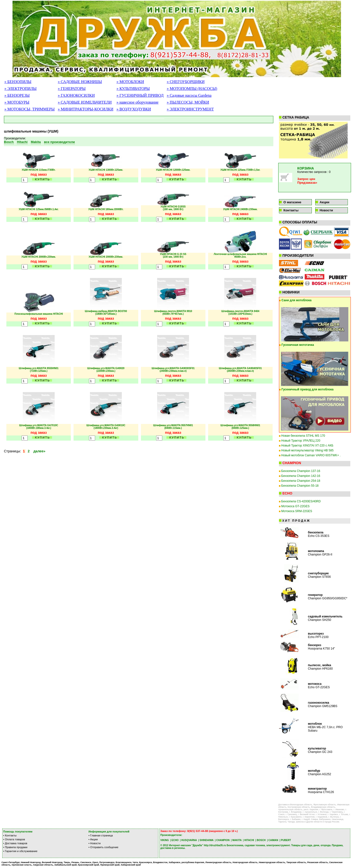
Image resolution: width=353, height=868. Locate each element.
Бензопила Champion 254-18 (301, 481)
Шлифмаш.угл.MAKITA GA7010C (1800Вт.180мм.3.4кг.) (39, 427)
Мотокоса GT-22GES (295, 506)
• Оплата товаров (14, 839)
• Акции (93, 839)
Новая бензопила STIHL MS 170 (303, 436)
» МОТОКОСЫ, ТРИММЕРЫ (30, 109)
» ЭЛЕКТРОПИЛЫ (20, 89)
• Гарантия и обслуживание (20, 851)
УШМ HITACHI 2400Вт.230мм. (240, 209)
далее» (39, 451)
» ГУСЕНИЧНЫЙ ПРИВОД (140, 95)
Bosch (9, 142)
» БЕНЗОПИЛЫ (18, 82)
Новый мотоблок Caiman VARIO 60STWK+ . (311, 455)
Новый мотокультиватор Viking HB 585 (307, 450)
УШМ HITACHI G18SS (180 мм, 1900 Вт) (173, 208)
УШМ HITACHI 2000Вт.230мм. (38, 257)
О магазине (292, 202)
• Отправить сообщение (103, 847)
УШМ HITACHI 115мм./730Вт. (39, 170)
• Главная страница (101, 835)
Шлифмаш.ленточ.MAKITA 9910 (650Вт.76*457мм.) (173, 313)
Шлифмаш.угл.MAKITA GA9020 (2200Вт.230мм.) (106, 370)
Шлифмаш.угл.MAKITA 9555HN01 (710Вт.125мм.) (39, 370)
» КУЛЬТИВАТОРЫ (133, 89)
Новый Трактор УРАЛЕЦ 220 (301, 441)
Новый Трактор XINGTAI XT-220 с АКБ (307, 446)
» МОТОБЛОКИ (130, 82)
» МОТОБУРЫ (17, 102)
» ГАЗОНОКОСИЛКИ (76, 95)
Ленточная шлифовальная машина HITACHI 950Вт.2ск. (240, 255)
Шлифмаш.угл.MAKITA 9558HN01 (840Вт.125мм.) (240, 427)
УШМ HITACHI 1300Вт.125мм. (106, 170)
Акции (325, 202)
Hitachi (22, 142)
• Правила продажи (15, 847)
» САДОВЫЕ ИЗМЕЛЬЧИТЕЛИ (85, 102)
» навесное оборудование (137, 102)
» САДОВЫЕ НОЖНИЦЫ (80, 82)
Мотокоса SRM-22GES (297, 511)
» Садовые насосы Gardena (189, 95)
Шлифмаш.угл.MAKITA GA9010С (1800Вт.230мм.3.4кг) (106, 427)
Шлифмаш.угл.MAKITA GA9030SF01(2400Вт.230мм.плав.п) (173, 370)
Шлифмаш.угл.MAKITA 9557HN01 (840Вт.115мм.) (173, 427)
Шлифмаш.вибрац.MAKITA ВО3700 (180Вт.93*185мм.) (106, 313)
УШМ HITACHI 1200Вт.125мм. (173, 170)
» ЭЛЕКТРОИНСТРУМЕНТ (190, 109)
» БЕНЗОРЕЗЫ (17, 95)
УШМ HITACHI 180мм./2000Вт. (106, 209)
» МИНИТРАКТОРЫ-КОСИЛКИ (86, 109)
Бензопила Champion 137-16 (301, 471)
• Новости (95, 843)
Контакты (291, 210)
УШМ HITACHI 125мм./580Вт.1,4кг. (38, 209)
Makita (36, 142)
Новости (326, 210)
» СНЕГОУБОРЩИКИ (186, 82)
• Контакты (10, 835)
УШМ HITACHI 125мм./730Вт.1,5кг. (240, 170)
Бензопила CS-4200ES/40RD (301, 501)
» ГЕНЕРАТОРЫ (72, 89)
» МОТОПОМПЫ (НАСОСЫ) (192, 89)
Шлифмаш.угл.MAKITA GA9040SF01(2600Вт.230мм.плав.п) (240, 370)
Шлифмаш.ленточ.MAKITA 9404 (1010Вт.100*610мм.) (240, 313)
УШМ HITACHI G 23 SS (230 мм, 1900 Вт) (173, 255)
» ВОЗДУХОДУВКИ (134, 109)
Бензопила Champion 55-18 (300, 486)
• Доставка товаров (15, 843)
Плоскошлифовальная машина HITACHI (39, 314)
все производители (60, 142)
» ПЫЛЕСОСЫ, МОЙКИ (188, 102)
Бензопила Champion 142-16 (301, 476)
